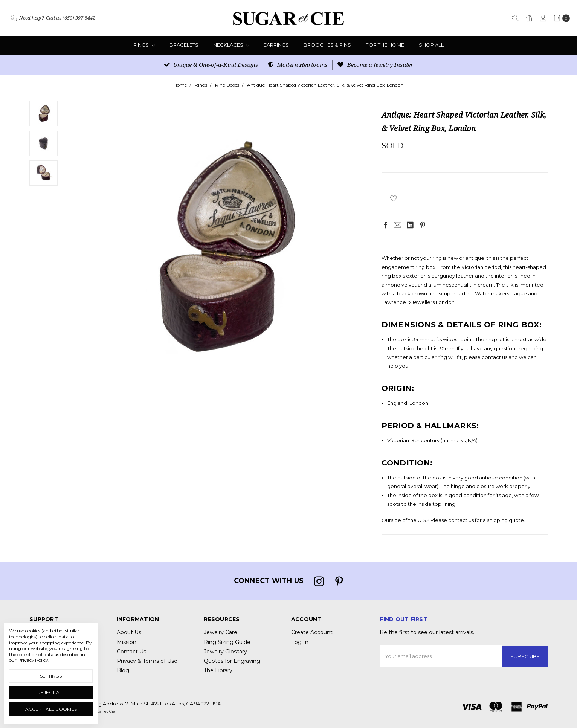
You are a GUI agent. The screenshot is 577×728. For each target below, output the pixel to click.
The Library (218, 670)
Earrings (276, 45)
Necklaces (231, 45)
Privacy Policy (33, 660)
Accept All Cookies (51, 709)
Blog (123, 670)
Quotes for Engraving (232, 661)
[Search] (515, 18)
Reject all (51, 692)
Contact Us (131, 652)
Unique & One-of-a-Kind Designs (211, 64)
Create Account (312, 632)
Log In (300, 642)
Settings (51, 676)
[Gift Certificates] (529, 18)
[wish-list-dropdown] (394, 198)
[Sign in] (543, 18)
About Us (129, 632)
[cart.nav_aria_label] (560, 18)
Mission (127, 642)
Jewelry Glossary (225, 652)
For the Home (385, 45)
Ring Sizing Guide (227, 642)
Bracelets (184, 45)
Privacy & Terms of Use (147, 661)
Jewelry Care (221, 632)
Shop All (431, 45)
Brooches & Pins (327, 45)
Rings (144, 45)
